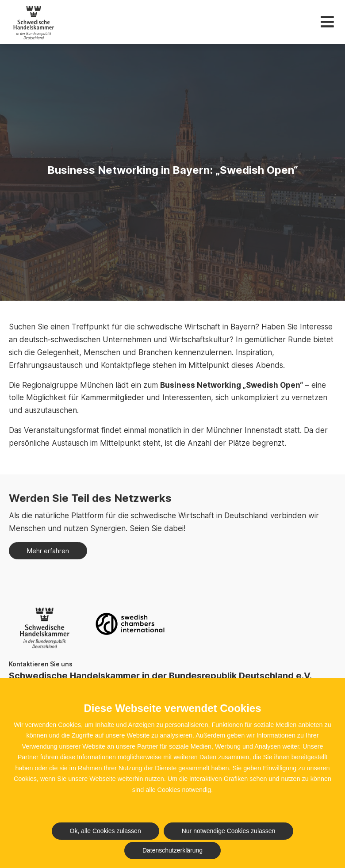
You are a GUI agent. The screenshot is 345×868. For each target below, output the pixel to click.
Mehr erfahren (48, 551)
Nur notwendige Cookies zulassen (229, 831)
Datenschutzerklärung (172, 850)
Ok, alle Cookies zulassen (105, 831)
